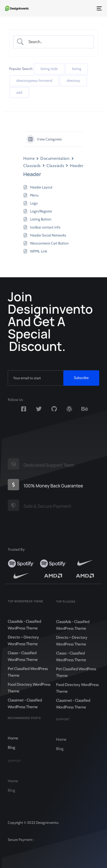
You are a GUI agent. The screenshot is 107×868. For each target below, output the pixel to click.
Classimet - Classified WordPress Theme (25, 708)
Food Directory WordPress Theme (29, 692)
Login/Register (41, 211)
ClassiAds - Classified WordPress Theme (24, 629)
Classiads (32, 166)
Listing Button (41, 219)
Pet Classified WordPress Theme (28, 676)
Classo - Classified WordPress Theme (23, 660)
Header (77, 166)
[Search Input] (58, 42)
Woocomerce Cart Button (49, 243)
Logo (34, 203)
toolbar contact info (45, 227)
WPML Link (39, 251)
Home (29, 158)
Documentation (55, 158)
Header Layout (41, 187)
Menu (34, 195)
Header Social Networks (48, 235)
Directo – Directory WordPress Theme (23, 645)
